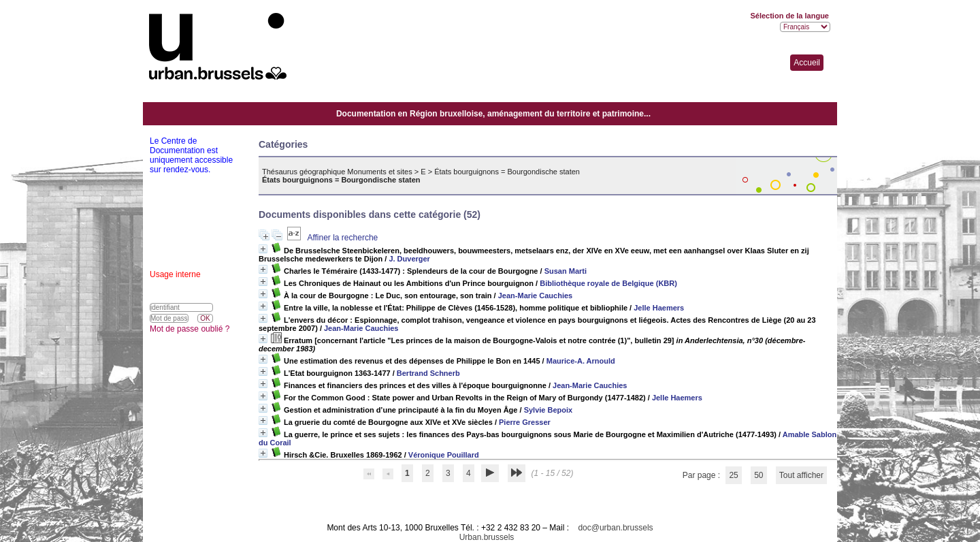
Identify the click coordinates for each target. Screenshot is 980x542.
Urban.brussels (487, 537)
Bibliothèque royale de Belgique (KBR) (608, 283)
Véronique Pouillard (444, 455)
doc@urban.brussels (615, 528)
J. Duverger (409, 259)
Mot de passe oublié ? (190, 329)
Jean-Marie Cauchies (535, 296)
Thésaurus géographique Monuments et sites (337, 172)
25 (733, 475)
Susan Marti (566, 271)
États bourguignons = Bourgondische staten (507, 172)
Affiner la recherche (342, 238)
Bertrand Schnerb (428, 373)
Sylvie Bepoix (549, 410)
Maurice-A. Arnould (581, 361)
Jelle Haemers (659, 308)
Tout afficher (801, 475)
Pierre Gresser (525, 422)
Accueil (807, 63)
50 (758, 475)
